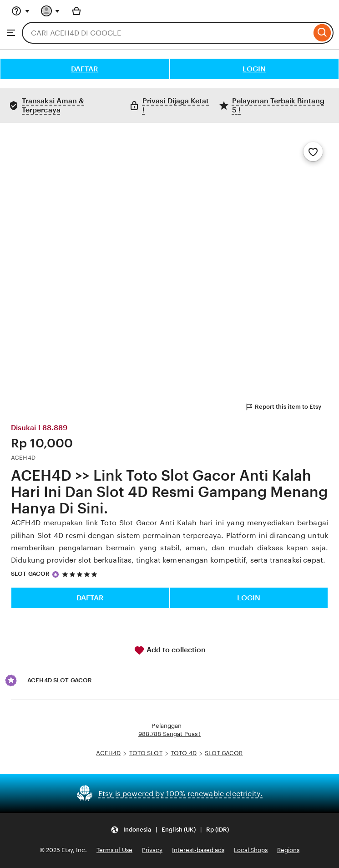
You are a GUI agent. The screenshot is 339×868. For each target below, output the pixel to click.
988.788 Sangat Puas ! (170, 734)
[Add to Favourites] (313, 152)
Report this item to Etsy (283, 407)
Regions (288, 850)
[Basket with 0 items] (76, 11)
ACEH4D (108, 753)
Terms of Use (114, 850)
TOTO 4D (184, 753)
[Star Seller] (56, 574)
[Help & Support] (20, 11)
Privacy (152, 850)
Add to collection (170, 650)
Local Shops (251, 850)
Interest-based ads (198, 850)
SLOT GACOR (30, 574)
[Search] (322, 33)
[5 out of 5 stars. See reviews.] (81, 574)
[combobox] (167, 33)
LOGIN (254, 69)
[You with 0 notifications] (51, 11)
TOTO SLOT (146, 753)
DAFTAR (85, 69)
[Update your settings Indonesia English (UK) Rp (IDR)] (170, 830)
